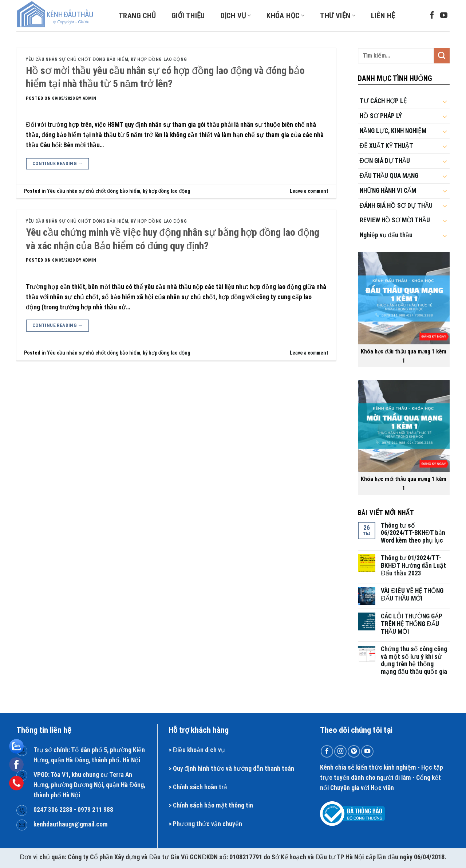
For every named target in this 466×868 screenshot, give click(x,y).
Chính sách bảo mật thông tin (213, 805)
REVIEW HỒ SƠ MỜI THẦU (395, 220)
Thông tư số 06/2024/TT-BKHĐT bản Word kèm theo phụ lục (413, 533)
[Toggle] (445, 101)
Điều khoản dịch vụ (199, 750)
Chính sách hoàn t (197, 787)
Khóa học (285, 16)
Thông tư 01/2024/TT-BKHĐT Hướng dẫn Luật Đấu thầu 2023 (413, 566)
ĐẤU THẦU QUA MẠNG (389, 176)
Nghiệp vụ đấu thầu (386, 235)
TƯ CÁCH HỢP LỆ (383, 101)
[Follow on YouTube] (444, 16)
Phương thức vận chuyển (208, 824)
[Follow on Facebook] (432, 16)
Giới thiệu (188, 16)
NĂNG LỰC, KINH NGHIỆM (393, 131)
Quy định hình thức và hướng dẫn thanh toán (234, 769)
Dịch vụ (236, 16)
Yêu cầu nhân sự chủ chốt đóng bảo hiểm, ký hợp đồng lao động (106, 59)
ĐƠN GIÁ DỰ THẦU (385, 161)
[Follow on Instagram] (340, 751)
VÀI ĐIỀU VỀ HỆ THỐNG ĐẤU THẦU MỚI (412, 595)
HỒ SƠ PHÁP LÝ (381, 116)
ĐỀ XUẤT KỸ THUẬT (387, 146)
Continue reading (58, 164)
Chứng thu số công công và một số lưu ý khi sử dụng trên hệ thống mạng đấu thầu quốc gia (414, 660)
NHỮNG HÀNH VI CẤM (388, 191)
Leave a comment (309, 191)
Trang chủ (137, 16)
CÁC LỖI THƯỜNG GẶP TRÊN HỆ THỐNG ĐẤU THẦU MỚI (412, 624)
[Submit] (442, 56)
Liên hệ (383, 16)
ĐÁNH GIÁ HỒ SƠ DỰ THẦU (396, 206)
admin (90, 98)
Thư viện (338, 16)
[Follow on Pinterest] (354, 751)
